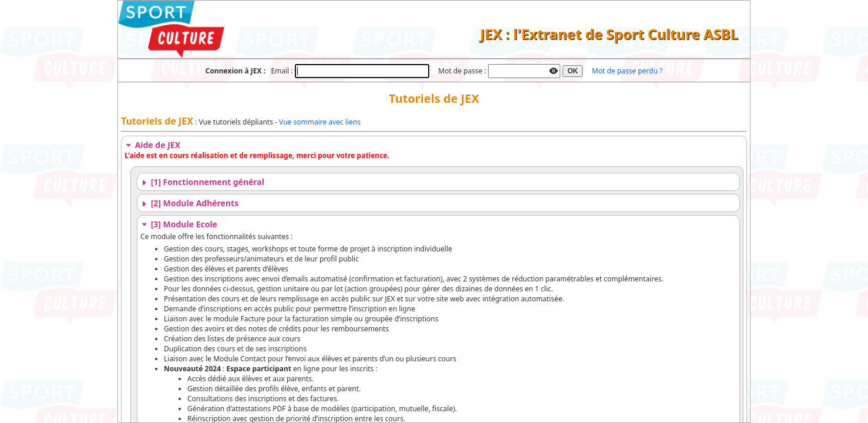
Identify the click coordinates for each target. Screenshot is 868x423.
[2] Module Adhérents (189, 203)
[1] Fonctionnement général (202, 182)
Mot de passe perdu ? (627, 71)
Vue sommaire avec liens (320, 122)
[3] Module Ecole (179, 224)
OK (573, 71)
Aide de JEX (152, 145)
